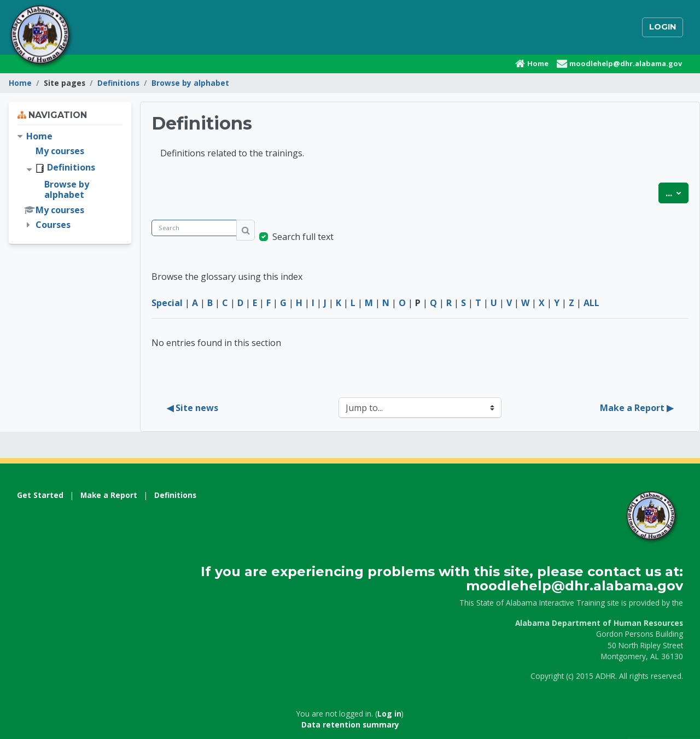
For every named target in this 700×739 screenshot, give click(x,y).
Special (167, 303)
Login (663, 27)
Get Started (40, 495)
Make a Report (109, 495)
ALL (591, 303)
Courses (53, 225)
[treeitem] (70, 181)
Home (20, 83)
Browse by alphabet (190, 83)
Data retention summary (350, 725)
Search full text (303, 237)
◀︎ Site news (192, 408)
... (677, 192)
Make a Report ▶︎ (637, 408)
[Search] (194, 228)
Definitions (118, 83)
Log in (389, 714)
